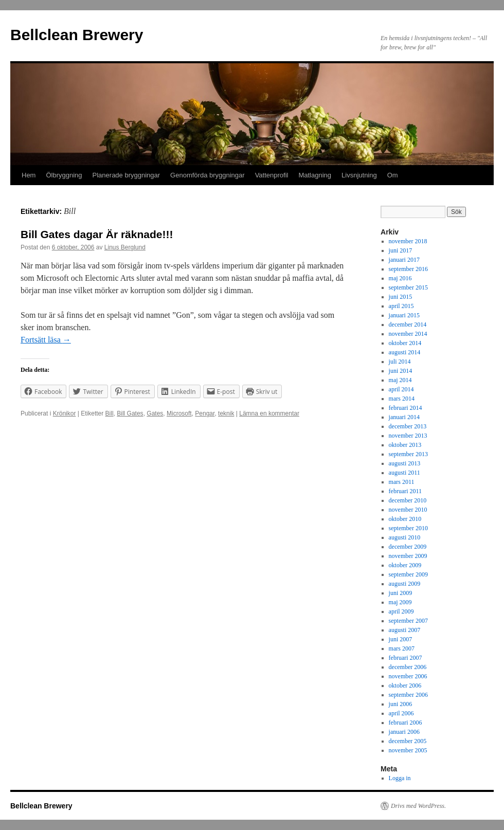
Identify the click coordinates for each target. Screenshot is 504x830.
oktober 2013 (405, 445)
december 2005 (408, 741)
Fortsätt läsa (46, 340)
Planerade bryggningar (127, 175)
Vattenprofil (272, 175)
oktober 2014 (405, 343)
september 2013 (408, 454)
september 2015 (408, 287)
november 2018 (408, 241)
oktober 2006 (405, 685)
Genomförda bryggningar (208, 175)
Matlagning (315, 175)
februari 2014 (406, 408)
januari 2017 (404, 260)
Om (393, 175)
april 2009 (401, 611)
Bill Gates (130, 413)
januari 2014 (404, 417)
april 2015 (401, 306)
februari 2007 (406, 658)
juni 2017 (401, 250)
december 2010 (408, 500)
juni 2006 (401, 704)
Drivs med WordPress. (418, 806)
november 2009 (408, 556)
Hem (29, 175)
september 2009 (408, 574)
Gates (155, 413)
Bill (110, 413)
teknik (226, 413)
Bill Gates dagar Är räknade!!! (97, 234)
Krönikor (65, 413)
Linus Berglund (125, 247)
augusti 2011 (404, 473)
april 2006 (401, 713)
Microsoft (179, 413)
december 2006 (408, 667)
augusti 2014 (405, 352)
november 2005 (408, 750)
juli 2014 (400, 362)
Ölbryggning (64, 175)
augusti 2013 (405, 463)
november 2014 (408, 334)
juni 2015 (401, 297)
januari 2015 (404, 315)
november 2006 (408, 676)
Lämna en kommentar (269, 413)
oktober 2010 (405, 519)
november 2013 (408, 436)
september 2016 (408, 269)
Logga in (400, 778)
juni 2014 (401, 371)
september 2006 (408, 695)
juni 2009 (401, 593)
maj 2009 (400, 602)
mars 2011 (402, 482)
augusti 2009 (405, 584)
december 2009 (408, 547)
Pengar (205, 413)
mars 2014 (402, 399)
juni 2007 (401, 639)
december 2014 (408, 324)
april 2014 (401, 389)
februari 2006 (406, 723)
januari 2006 (404, 732)
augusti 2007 (405, 630)
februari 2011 (406, 491)
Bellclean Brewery (77, 35)
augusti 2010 (405, 537)
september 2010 (408, 528)
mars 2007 (402, 648)
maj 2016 (400, 278)
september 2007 (408, 621)
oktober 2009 (405, 565)
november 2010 (408, 510)
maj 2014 (400, 380)
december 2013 (408, 426)
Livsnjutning (359, 175)
